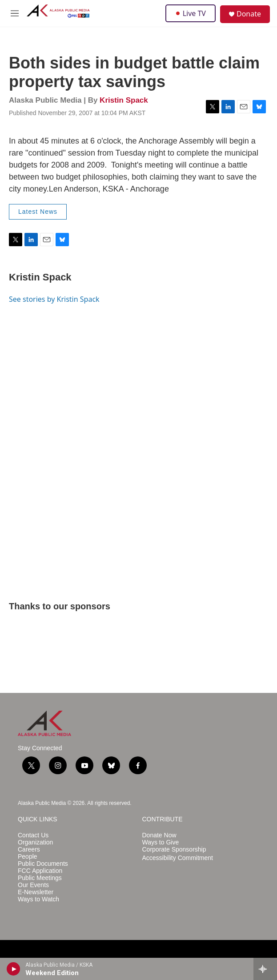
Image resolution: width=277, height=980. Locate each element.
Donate (249, 14)
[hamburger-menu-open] (15, 13)
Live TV (191, 13)
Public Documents (43, 864)
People (28, 857)
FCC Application (40, 871)
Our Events (33, 885)
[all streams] (265, 969)
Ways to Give (161, 842)
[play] (14, 969)
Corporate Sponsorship (174, 850)
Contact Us (33, 835)
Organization (35, 842)
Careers (29, 850)
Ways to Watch (38, 899)
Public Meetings (40, 878)
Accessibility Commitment (178, 858)
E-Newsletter (36, 892)
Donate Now (159, 835)
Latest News (38, 212)
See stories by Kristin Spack (54, 299)
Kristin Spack (124, 100)
